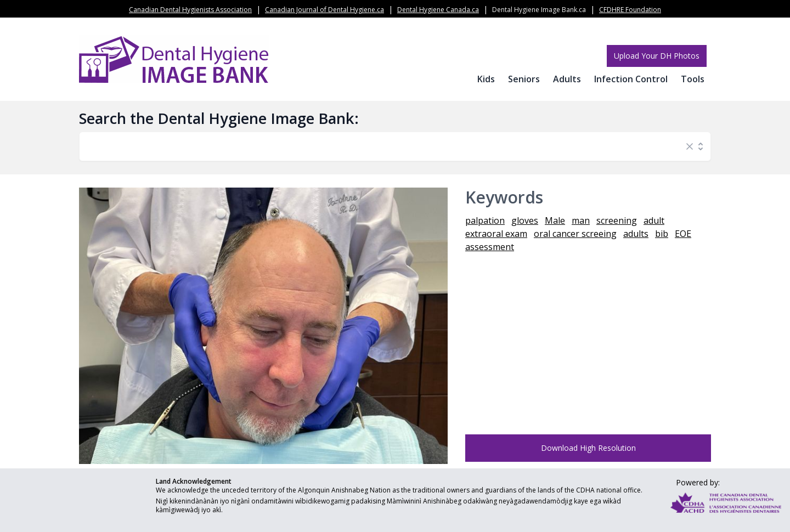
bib (662, 234)
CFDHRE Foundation (630, 10)
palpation (485, 220)
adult (654, 220)
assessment (490, 247)
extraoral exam (496, 234)
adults (636, 234)
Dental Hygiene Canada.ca (438, 10)
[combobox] (384, 146)
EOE (683, 234)
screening (617, 220)
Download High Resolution (588, 448)
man (581, 220)
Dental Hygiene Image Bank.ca (539, 10)
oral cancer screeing (575, 234)
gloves (525, 220)
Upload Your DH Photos (657, 56)
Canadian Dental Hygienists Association (190, 10)
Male (555, 220)
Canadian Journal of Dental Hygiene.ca (325, 10)
